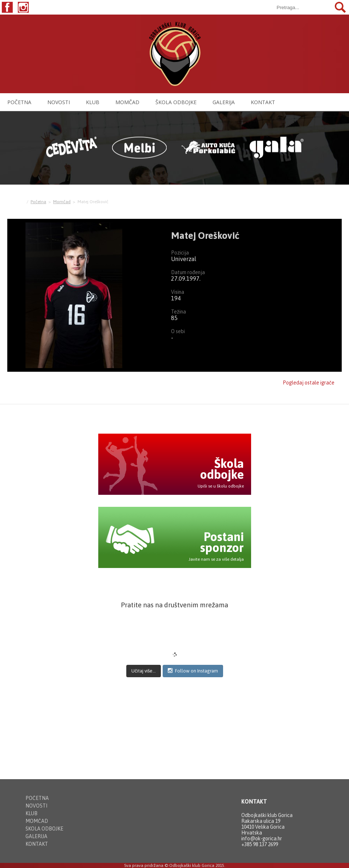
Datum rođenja (188, 272)
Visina (178, 292)
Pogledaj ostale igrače (309, 383)
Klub (93, 102)
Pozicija (180, 253)
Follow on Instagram (193, 671)
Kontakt (263, 102)
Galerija (224, 102)
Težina (179, 312)
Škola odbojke (176, 102)
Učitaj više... (144, 671)
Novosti (59, 102)
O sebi (178, 331)
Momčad (127, 102)
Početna (19, 102)
